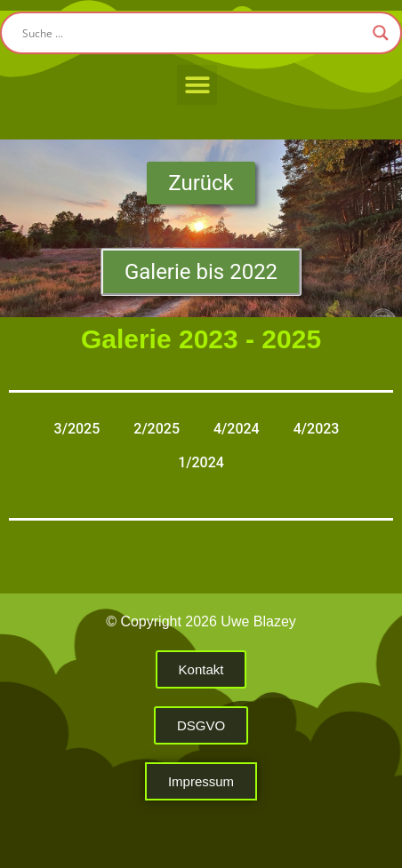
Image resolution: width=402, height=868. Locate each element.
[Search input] (193, 33)
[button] (197, 85)
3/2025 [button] (77, 429)
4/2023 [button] (317, 429)
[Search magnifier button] (381, 33)
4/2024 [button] (237, 429)
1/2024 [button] (201, 462)
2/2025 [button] (157, 429)
